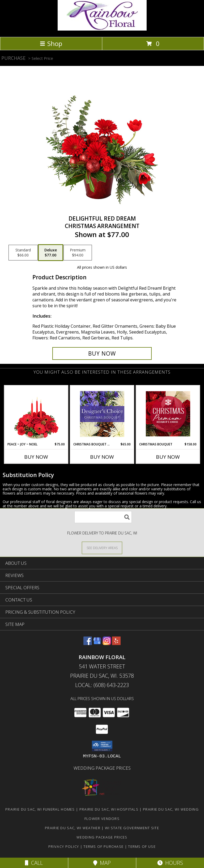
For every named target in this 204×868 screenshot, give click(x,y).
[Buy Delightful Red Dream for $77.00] (102, 353)
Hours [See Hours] (170, 863)
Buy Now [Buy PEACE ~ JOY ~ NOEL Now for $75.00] (36, 457)
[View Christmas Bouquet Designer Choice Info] (102, 414)
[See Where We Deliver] (102, 548)
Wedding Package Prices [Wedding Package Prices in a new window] (102, 768)
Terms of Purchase (103, 846)
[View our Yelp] (116, 643)
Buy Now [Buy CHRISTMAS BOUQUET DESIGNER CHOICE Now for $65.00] (102, 457)
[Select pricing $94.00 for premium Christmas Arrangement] (78, 253)
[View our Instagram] (107, 643)
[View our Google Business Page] (97, 643)
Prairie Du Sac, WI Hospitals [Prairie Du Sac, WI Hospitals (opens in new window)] (109, 809)
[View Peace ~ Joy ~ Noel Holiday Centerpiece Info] (36, 414)
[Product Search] (103, 517)
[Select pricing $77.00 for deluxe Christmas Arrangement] (51, 253)
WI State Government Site (132, 828)
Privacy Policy (64, 846)
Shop (51, 43)
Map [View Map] (102, 863)
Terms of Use (142, 846)
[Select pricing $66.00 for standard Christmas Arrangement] (23, 253)
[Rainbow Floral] (102, 29)
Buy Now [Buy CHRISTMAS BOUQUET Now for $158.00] (168, 457)
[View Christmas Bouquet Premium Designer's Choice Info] (168, 414)
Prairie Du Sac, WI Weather (73, 828)
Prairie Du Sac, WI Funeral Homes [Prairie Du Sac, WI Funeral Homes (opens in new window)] (40, 809)
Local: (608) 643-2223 (102, 685)
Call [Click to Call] (34, 863)
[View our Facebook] (88, 643)
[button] (102, 746)
